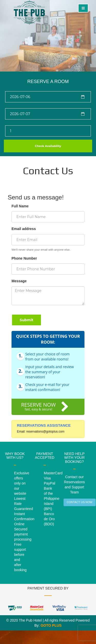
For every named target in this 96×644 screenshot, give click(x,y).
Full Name (20, 206)
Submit (26, 320)
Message (19, 281)
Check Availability (48, 146)
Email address (24, 229)
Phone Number (24, 258)
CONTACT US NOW (80, 502)
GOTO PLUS (51, 625)
